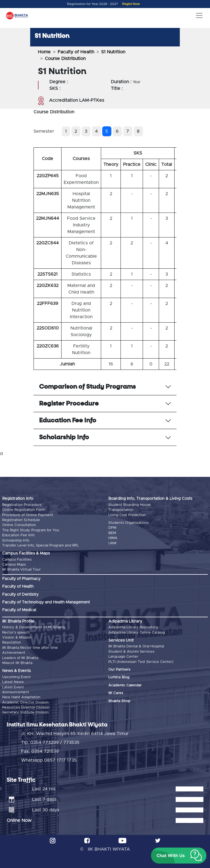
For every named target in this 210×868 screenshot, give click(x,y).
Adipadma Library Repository (133, 627)
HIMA (113, 538)
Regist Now (131, 4)
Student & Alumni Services (131, 652)
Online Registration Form (24, 510)
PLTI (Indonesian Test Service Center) (141, 662)
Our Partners (119, 670)
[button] (179, 856)
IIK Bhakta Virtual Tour (21, 570)
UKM (112, 543)
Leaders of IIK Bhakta (20, 658)
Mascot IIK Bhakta (17, 663)
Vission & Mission (17, 638)
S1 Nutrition (113, 52)
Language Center (123, 657)
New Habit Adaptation (21, 697)
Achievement (14, 653)
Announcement (16, 692)
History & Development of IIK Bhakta (34, 627)
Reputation (12, 643)
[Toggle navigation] (199, 15)
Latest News (13, 682)
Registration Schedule (21, 520)
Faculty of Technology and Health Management (46, 602)
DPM (112, 528)
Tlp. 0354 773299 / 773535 (50, 742)
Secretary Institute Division (25, 713)
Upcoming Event (16, 677)
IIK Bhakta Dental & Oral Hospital (136, 646)
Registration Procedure (22, 505)
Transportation (121, 510)
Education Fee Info (18, 535)
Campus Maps (14, 565)
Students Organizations (128, 523)
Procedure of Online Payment (28, 515)
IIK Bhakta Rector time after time (30, 648)
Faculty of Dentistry (20, 595)
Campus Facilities (17, 560)
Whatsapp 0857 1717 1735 (49, 760)
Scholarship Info (16, 541)
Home (44, 52)
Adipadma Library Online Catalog (137, 633)
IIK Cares (116, 693)
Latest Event (13, 687)
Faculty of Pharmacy (21, 579)
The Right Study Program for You (31, 530)
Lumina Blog (119, 677)
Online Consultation (19, 525)
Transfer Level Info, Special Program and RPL (40, 546)
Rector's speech (16, 633)
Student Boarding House (130, 505)
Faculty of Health (76, 52)
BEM (112, 533)
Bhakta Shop (119, 701)
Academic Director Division (25, 703)
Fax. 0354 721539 (40, 751)
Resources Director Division (26, 708)
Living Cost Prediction (127, 515)
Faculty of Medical (19, 610)
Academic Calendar (125, 685)
